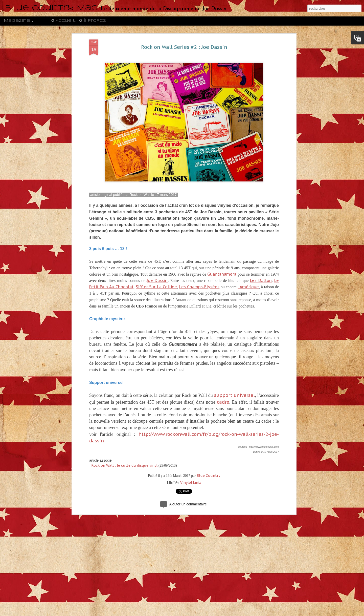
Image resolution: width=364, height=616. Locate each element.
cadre (223, 402)
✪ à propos (93, 21)
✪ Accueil (63, 21)
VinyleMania (191, 483)
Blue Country (208, 476)
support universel (235, 395)
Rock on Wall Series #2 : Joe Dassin (184, 47)
